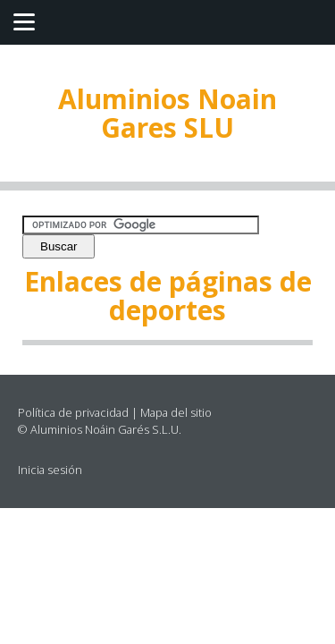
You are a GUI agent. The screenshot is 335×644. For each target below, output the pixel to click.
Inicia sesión (50, 470)
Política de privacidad (73, 412)
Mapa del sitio (176, 412)
